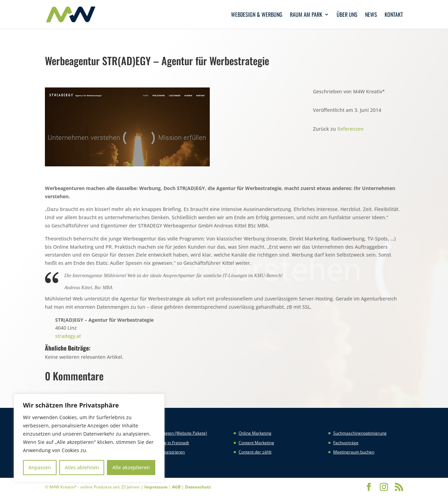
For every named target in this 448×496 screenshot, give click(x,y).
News (371, 15)
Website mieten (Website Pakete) (175, 433)
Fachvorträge (346, 443)
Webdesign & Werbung (257, 15)
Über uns (347, 15)
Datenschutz (198, 487)
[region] (89, 438)
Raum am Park (306, 15)
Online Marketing (255, 433)
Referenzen (350, 129)
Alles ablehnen (82, 467)
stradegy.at (68, 336)
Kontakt (394, 15)
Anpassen (40, 467)
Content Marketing (256, 443)
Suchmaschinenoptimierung (360, 433)
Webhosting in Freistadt (166, 443)
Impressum (156, 487)
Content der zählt (255, 452)
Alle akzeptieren (131, 467)
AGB (176, 487)
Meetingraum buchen (354, 452)
